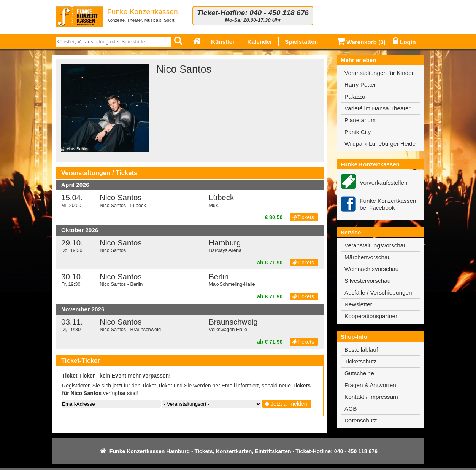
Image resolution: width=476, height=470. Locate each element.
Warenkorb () (361, 42)
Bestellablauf (361, 350)
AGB (351, 409)
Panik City (358, 132)
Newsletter (358, 304)
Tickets (303, 217)
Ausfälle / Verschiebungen (378, 292)
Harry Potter (360, 85)
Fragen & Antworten (370, 385)
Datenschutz (361, 420)
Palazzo (355, 96)
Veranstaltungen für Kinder (379, 73)
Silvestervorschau (367, 281)
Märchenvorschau (368, 257)
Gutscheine (359, 373)
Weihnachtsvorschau (371, 269)
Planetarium (360, 120)
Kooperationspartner (371, 316)
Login (404, 42)
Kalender (260, 42)
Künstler (223, 42)
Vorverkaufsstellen (384, 182)
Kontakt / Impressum (371, 397)
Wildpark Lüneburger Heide (380, 144)
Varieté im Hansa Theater (378, 108)
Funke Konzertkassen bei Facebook (388, 204)
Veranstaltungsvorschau (376, 245)
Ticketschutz (361, 361)
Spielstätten (301, 42)
